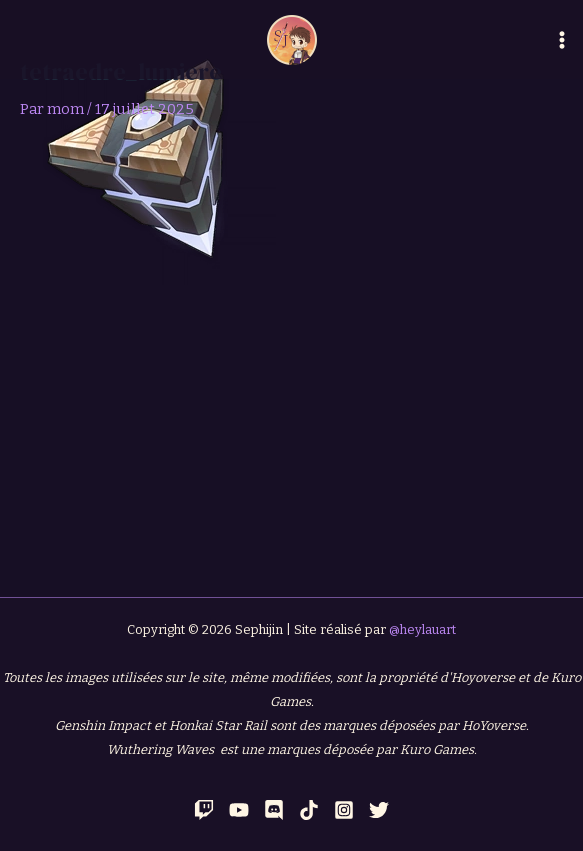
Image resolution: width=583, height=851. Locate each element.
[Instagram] (344, 810)
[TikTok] (309, 810)
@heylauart (422, 629)
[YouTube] (239, 810)
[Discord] (274, 810)
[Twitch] (204, 810)
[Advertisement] (291, 435)
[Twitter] (379, 810)
